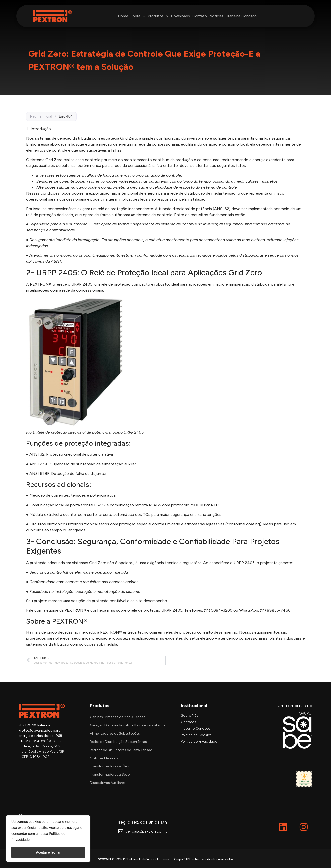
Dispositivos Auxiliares (108, 783)
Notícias (216, 16)
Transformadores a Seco (110, 775)
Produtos (158, 16)
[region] (48, 839)
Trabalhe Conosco (241, 16)
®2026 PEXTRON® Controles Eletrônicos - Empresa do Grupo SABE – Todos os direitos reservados (165, 859)
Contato (200, 16)
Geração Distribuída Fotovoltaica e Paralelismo (127, 725)
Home (123, 16)
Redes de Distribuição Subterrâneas (118, 742)
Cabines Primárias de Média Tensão (118, 717)
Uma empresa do (295, 706)
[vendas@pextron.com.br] (121, 832)
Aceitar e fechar (48, 852)
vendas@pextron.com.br (147, 831)
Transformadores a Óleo (109, 766)
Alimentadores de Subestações (115, 733)
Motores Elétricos (104, 758)
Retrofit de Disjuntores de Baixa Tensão (121, 750)
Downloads (180, 16)
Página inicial (41, 116)
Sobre (138, 16)
